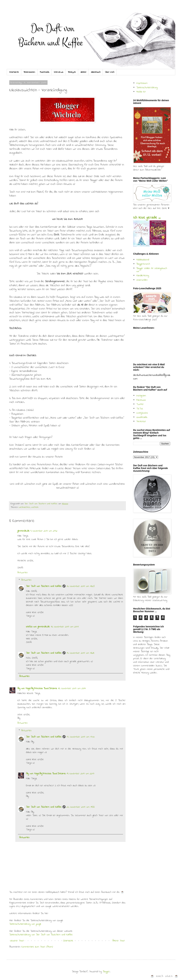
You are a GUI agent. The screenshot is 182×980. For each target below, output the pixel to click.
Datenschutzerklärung (147, 88)
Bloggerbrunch (143, 264)
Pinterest (141, 421)
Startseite (14, 72)
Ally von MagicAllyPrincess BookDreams (37, 688)
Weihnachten (24, 507)
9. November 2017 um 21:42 (44, 531)
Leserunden (142, 280)
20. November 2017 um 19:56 (81, 807)
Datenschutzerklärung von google (25, 924)
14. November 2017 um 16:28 (80, 653)
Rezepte (72, 72)
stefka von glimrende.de (38, 627)
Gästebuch (96, 72)
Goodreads (142, 417)
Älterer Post (119, 941)
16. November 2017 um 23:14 (72, 688)
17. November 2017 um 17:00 (81, 737)
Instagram (141, 396)
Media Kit (141, 92)
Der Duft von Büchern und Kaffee (44, 586)
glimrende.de (23, 531)
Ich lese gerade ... (147, 218)
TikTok (140, 409)
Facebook (141, 400)
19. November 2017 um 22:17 (80, 774)
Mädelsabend (143, 260)
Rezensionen (29, 72)
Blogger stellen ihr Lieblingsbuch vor (152, 270)
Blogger (106, 972)
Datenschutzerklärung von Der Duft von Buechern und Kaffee (41, 935)
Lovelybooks (142, 413)
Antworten (22, 573)
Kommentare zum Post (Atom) (37, 947)
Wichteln (35, 507)
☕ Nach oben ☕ (165, 976)
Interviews (59, 72)
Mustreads (44, 72)
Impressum (142, 83)
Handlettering (143, 276)
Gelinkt (83, 72)
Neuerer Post (17, 941)
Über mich (110, 72)
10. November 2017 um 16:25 (81, 586)
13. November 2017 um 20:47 (65, 627)
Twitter (140, 404)
